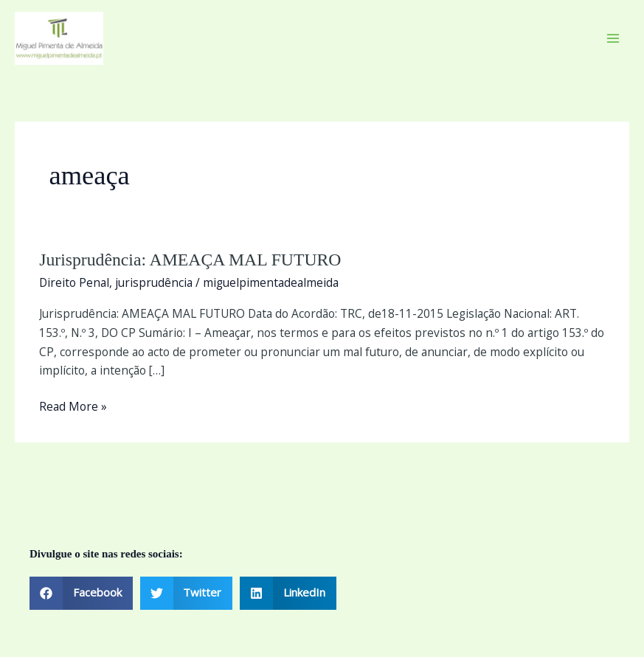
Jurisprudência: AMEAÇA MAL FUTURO (190, 260)
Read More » (73, 406)
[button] (81, 593)
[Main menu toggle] (613, 38)
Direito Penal (74, 282)
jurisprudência (154, 282)
